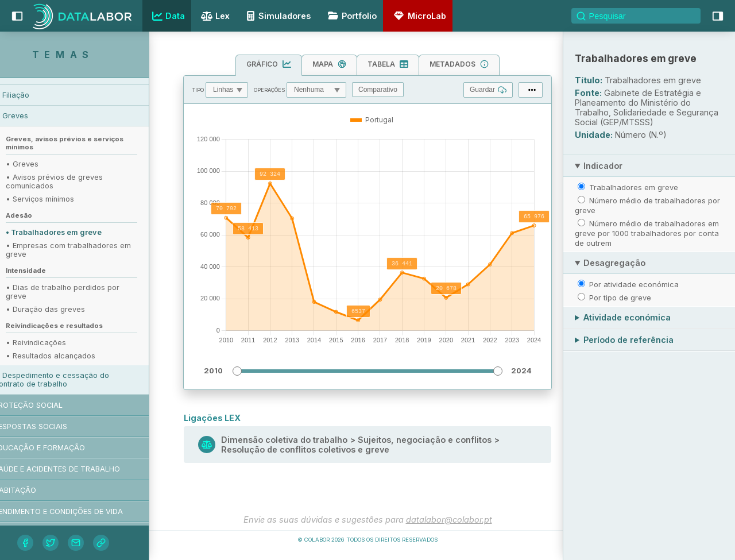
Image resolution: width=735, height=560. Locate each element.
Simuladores (277, 16)
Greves (38, 116)
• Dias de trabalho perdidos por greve (86, 292)
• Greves (45, 164)
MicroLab (418, 16)
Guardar (488, 90)
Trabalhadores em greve (634, 187)
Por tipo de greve (620, 298)
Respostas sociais (53, 426)
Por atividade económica (634, 284)
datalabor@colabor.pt (449, 520)
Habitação (38, 490)
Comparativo (378, 90)
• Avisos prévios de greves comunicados (77, 181)
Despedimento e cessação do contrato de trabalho (75, 380)
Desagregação (614, 263)
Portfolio (350, 16)
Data (167, 16)
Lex (214, 17)
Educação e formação (62, 448)
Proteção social (51, 405)
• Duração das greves (68, 309)
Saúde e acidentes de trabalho (80, 469)
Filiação (39, 95)
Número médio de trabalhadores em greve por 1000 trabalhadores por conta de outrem (647, 233)
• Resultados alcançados (73, 356)
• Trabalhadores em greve (77, 232)
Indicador (603, 166)
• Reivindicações (59, 343)
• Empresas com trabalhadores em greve (91, 250)
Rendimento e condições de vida (81, 511)
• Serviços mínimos (63, 199)
